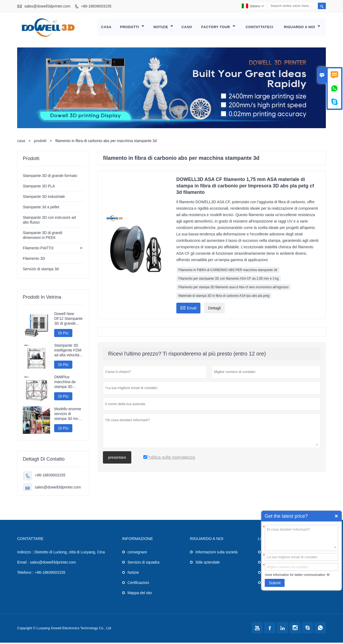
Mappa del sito (140, 594)
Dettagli (215, 309)
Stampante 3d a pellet (41, 208)
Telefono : (25, 574)
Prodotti (132, 28)
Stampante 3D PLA (39, 187)
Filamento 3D (34, 260)
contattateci (260, 28)
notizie (163, 28)
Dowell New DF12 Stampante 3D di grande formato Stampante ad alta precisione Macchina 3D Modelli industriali (68, 320)
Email (188, 309)
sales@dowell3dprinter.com (47, 6)
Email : (23, 564)
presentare (117, 459)
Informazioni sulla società (216, 553)
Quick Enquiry (336, 516)
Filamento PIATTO (38, 249)
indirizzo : (25, 553)
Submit (275, 583)
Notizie (133, 574)
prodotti (40, 142)
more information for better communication (295, 575)
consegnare (137, 553)
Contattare (30, 540)
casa (107, 28)
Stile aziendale (208, 564)
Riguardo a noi (302, 28)
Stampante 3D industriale (44, 198)
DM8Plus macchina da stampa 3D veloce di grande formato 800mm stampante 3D (68, 383)
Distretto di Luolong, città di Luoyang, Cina (70, 553)
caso (187, 28)
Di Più (63, 334)
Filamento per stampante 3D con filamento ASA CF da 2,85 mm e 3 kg (229, 280)
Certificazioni (138, 584)
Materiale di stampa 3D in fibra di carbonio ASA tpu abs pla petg (224, 297)
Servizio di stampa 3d (41, 270)
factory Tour (218, 28)
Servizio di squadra (143, 564)
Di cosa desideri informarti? (301, 538)
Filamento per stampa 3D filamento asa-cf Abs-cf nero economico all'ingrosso (234, 288)
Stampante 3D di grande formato (50, 177)
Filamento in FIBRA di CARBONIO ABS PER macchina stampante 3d (228, 271)
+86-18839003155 (96, 6)
